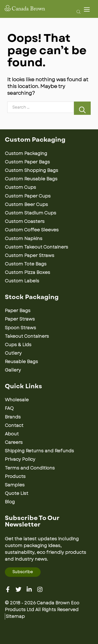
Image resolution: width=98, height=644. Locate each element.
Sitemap (15, 616)
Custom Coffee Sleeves (32, 230)
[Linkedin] (29, 589)
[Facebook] (8, 589)
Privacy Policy (20, 459)
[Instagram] (40, 589)
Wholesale (17, 400)
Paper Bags (18, 311)
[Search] (82, 108)
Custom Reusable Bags (31, 179)
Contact (14, 425)
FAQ (9, 408)
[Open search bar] (77, 12)
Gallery (13, 370)
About (12, 434)
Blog (10, 502)
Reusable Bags (21, 362)
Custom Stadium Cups (31, 213)
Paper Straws (20, 319)
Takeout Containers (27, 336)
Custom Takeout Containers (36, 247)
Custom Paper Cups (28, 196)
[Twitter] (18, 589)
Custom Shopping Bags (31, 170)
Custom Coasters (25, 221)
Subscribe (23, 572)
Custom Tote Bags (26, 264)
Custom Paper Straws (30, 256)
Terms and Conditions (30, 468)
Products (15, 476)
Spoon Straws (20, 328)
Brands (13, 417)
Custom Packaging (26, 154)
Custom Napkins (24, 239)
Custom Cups (20, 187)
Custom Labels (22, 281)
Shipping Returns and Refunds (39, 451)
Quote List (17, 493)
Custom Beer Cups (26, 205)
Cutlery (13, 353)
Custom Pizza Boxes (27, 272)
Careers (14, 442)
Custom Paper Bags (27, 162)
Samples (15, 485)
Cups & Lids (18, 345)
